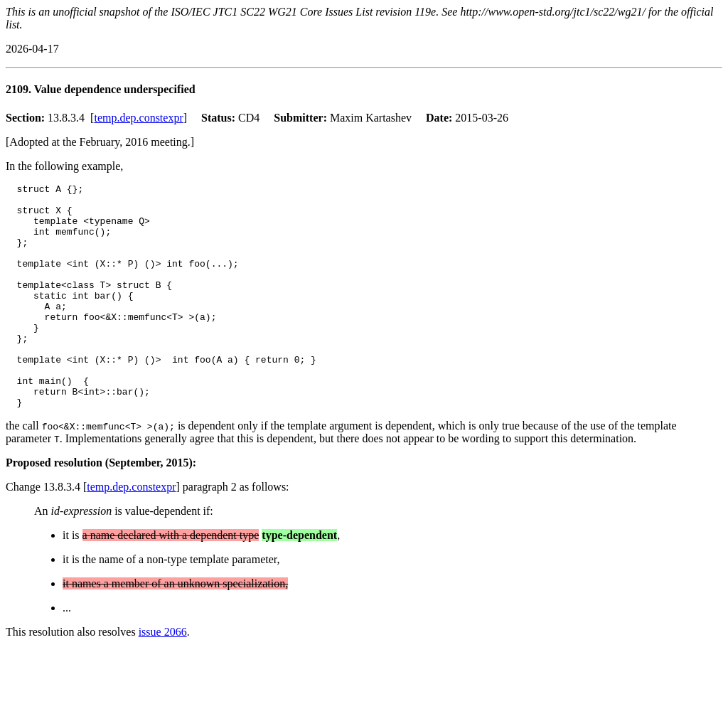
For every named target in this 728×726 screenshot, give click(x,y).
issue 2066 (163, 677)
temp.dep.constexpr (138, 118)
